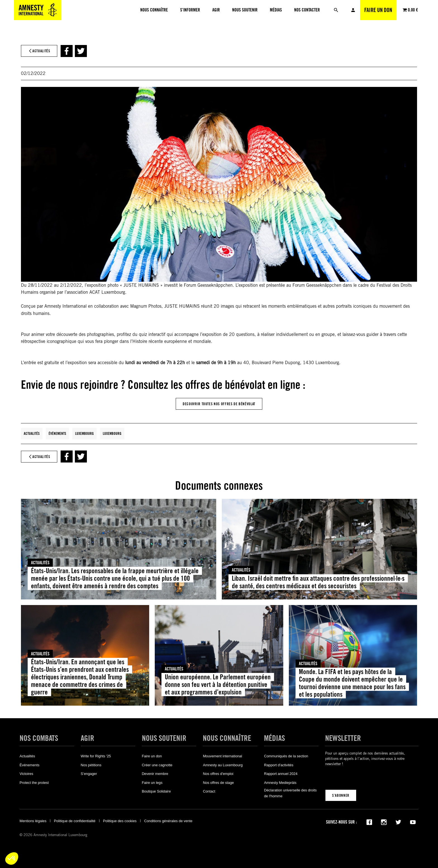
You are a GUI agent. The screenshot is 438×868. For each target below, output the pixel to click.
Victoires (26, 774)
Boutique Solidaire (156, 791)
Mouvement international (222, 756)
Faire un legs (152, 783)
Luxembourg (84, 433)
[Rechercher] (336, 10)
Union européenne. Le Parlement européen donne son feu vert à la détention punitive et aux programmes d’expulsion (218, 685)
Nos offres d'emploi (218, 774)
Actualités (32, 433)
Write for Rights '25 (96, 756)
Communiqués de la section (286, 756)
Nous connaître (227, 738)
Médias (274, 738)
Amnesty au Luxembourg (223, 765)
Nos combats (39, 738)
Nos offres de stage (218, 783)
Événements (57, 433)
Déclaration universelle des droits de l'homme (290, 793)
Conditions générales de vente (168, 821)
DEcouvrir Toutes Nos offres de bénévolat (219, 404)
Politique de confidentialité (75, 821)
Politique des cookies (120, 821)
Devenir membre (155, 774)
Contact (209, 791)
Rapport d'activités (279, 765)
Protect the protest (34, 783)
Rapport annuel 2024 (281, 774)
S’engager (89, 774)
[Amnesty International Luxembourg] (38, 10)
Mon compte (353, 10)
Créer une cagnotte (157, 765)
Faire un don (378, 10)
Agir (87, 738)
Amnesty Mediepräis (280, 783)
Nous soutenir (164, 738)
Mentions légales (33, 821)
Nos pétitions (91, 765)
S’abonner (341, 795)
